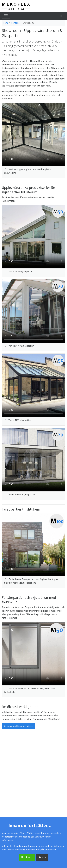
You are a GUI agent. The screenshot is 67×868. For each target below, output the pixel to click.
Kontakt (15, 23)
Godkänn (27, 857)
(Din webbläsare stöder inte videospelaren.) (33, 134)
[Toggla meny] (6, 16)
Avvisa (42, 857)
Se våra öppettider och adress (18, 726)
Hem (5, 23)
